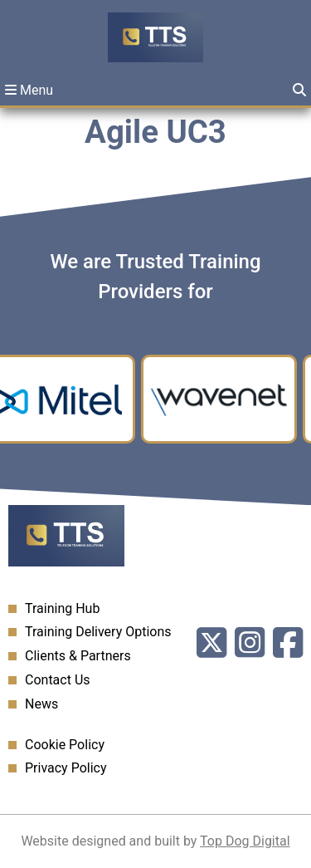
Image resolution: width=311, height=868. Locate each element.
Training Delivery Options (98, 632)
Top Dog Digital (245, 841)
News (41, 704)
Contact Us (58, 680)
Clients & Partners (78, 656)
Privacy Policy (66, 768)
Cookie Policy (65, 745)
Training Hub (62, 608)
